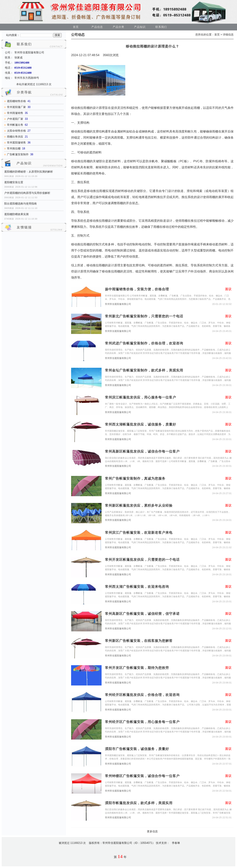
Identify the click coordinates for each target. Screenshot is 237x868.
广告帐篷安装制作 (18, 154)
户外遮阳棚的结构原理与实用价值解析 (27, 193)
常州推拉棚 (14, 148)
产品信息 (97, 27)
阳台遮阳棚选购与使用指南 (20, 204)
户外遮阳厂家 (15, 119)
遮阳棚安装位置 (14, 182)
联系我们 (161, 27)
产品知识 (140, 27)
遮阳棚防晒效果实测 (16, 214)
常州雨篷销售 (15, 113)
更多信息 (152, 831)
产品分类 (118, 27)
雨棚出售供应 (15, 137)
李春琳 (176, 843)
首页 (76, 27)
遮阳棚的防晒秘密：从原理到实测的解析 (29, 172)
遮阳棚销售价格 (16, 101)
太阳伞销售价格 (16, 131)
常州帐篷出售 (15, 125)
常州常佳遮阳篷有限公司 (118, 304)
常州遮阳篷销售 (16, 143)
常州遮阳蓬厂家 (16, 107)
